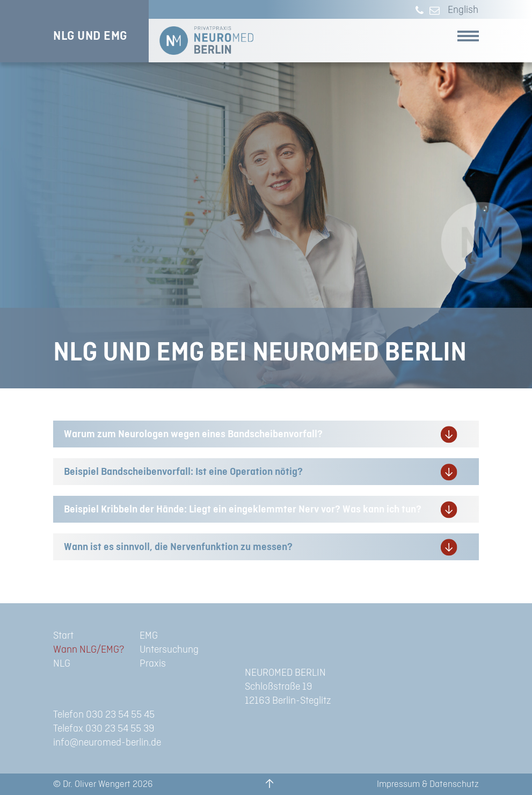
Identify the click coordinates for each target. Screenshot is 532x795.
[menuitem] (460, 10)
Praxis (153, 664)
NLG (62, 664)
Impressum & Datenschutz (428, 784)
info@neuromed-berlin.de (107, 743)
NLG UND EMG (90, 36)
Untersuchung (169, 650)
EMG (149, 636)
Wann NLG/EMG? (89, 650)
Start (63, 636)
